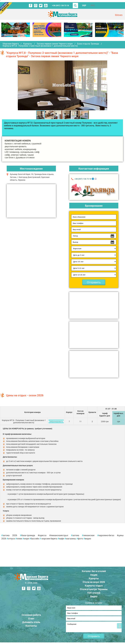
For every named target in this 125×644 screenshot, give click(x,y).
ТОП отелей (94, 593)
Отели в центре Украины (94, 589)
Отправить (94, 282)
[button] (105, 85)
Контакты (31, 626)
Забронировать (56, 421)
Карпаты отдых (94, 586)
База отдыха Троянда (88, 44)
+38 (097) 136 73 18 (60, 5)
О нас (31, 619)
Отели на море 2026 (94, 582)
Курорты (28, 44)
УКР (84, 5)
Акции (94, 575)
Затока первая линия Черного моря (55, 44)
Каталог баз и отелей (94, 571)
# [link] (2, 535)
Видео (94, 596)
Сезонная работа (31, 616)
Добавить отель (31, 623)
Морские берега (11, 44)
